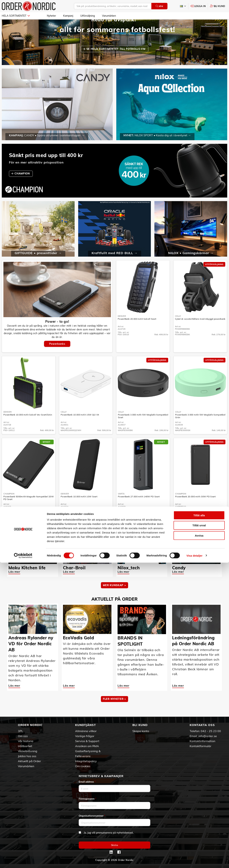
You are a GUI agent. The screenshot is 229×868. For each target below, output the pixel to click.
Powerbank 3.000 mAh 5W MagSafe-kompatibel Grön (200, 426)
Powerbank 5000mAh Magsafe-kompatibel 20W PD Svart (29, 508)
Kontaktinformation (202, 741)
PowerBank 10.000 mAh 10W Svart (79, 507)
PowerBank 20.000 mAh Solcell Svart (137, 329)
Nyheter (51, 16)
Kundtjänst (86, 725)
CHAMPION (23, 184)
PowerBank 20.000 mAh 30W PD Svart (195, 507)
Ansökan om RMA (87, 746)
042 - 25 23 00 (211, 731)
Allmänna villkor (86, 731)
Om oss (23, 736)
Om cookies (83, 766)
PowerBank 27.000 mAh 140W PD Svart (139, 507)
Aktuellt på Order (29, 761)
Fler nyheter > (114, 709)
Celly (178, 326)
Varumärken (109, 16)
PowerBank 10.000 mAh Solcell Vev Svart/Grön (28, 425)
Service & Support (87, 741)
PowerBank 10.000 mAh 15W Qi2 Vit (80, 425)
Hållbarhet (25, 746)
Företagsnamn (87, 799)
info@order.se (208, 736)
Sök (159, 6)
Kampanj (68, 16)
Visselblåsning (28, 751)
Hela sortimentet (16, 16)
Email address (87, 782)
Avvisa (199, 841)
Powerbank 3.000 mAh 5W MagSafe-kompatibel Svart (143, 426)
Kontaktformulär (200, 746)
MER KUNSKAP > (114, 596)
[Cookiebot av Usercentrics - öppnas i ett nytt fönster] (23, 861)
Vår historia (26, 741)
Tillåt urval (199, 831)
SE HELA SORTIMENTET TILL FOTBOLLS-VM (116, 59)
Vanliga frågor (85, 736)
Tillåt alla (199, 821)
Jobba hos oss (27, 756)
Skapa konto (141, 731)
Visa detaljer (194, 861)
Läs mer (14, 582)
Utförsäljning (88, 16)
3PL (20, 731)
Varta (121, 504)
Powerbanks (57, 354)
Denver (122, 326)
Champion (9, 504)
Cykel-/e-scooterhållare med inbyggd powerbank (200, 329)
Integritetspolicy (86, 761)
